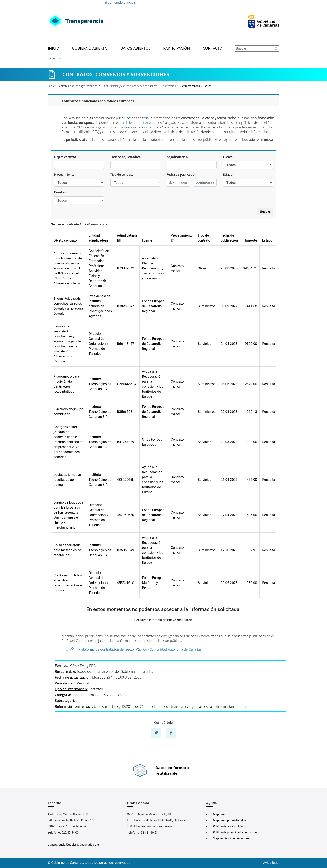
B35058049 (126, 550)
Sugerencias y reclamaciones (232, 838)
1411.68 (251, 306)
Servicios (204, 344)
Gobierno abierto (90, 48)
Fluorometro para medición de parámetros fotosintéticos (66, 384)
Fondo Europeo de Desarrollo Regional (153, 306)
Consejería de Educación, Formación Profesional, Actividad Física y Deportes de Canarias (99, 268)
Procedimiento (64, 175)
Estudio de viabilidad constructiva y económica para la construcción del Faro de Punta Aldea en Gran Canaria (67, 344)
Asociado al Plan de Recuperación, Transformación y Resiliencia (154, 268)
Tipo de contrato (122, 175)
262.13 (252, 412)
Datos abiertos (135, 48)
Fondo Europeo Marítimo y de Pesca (153, 583)
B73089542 (126, 268)
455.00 (252, 480)
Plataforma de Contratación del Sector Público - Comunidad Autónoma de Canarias (140, 649)
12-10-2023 (229, 550)
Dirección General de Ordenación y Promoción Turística (98, 344)
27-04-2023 (229, 515)
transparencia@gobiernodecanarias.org (73, 845)
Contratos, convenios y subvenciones (79, 86)
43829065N (126, 480)
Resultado (61, 192)
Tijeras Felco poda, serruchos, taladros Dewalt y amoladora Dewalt (68, 306)
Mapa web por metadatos (230, 820)
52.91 (253, 550)
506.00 (252, 515)
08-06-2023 (229, 384)
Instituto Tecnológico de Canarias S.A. (100, 384)
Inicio (54, 48)
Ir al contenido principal (119, 2)
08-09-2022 (229, 306)
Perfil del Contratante (135, 123)
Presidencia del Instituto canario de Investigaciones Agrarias (100, 306)
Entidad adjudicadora (125, 157)
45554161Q (126, 583)
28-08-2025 (229, 268)
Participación (177, 48)
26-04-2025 (229, 480)
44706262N (126, 515)
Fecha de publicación (181, 175)
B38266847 (126, 306)
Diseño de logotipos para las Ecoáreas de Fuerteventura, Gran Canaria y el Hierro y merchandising (68, 515)
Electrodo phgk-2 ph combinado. (68, 412)
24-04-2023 (229, 344)
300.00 (252, 442)
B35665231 (126, 412)
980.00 (252, 583)
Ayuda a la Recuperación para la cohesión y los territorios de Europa (153, 384)
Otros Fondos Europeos (152, 442)
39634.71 (250, 268)
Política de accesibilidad (229, 826)
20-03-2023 (229, 412)
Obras (202, 268)
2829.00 (251, 384)
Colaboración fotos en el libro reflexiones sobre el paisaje (68, 583)
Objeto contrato (65, 157)
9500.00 (251, 344)
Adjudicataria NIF (179, 157)
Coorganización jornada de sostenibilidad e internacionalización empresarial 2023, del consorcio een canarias (69, 442)
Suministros (207, 306)
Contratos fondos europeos (196, 86)
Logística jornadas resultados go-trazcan (67, 480)
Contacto (213, 48)
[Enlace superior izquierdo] (76, 21)
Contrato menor (177, 268)
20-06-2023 (229, 583)
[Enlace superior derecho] (264, 21)
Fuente (228, 157)
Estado (228, 175)
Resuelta (269, 268)
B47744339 (126, 442)
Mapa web (220, 814)
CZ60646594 (127, 384)
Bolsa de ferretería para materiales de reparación (67, 550)
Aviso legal (271, 863)
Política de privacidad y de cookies (235, 832)
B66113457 (126, 344)
